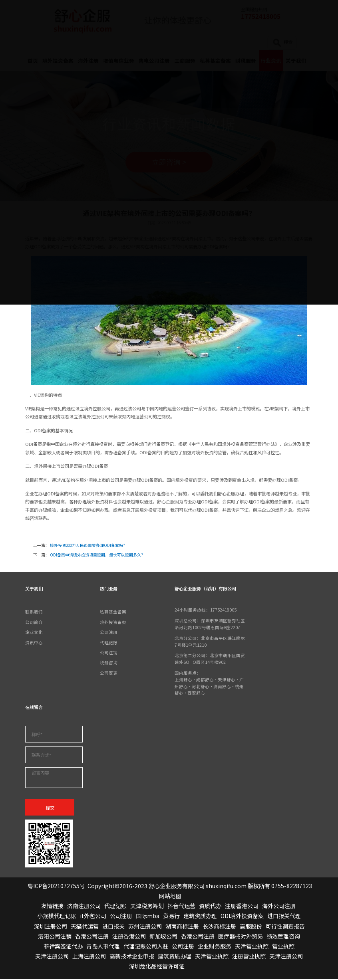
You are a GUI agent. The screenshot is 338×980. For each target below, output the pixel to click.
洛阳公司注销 (55, 937)
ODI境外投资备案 (242, 917)
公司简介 (34, 623)
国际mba (148, 917)
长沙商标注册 (219, 927)
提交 (50, 808)
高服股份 (251, 927)
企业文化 (34, 633)
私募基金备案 (113, 613)
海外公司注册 (279, 907)
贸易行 (171, 917)
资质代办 (210, 907)
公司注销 (109, 653)
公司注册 (109, 633)
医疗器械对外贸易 (241, 937)
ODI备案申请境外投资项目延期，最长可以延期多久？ (97, 556)
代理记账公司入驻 (146, 947)
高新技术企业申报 (132, 957)
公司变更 (109, 673)
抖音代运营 (181, 907)
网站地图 (170, 897)
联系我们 (34, 613)
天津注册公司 (52, 957)
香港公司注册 (92, 937)
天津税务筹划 (147, 907)
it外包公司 (93, 917)
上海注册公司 (89, 957)
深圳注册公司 (50, 927)
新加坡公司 (163, 937)
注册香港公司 (242, 907)
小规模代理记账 (57, 917)
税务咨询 (109, 663)
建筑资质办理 (200, 917)
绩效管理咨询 (283, 937)
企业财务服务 (215, 947)
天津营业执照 (252, 947)
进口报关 (113, 927)
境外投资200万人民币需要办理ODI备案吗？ (88, 546)
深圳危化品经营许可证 (157, 967)
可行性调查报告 (285, 927)
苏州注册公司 (145, 927)
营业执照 (283, 947)
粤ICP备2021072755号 (56, 887)
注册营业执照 (249, 957)
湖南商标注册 (182, 927)
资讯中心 (34, 643)
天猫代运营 (85, 927)
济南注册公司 (84, 907)
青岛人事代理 (103, 947)
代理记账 (109, 643)
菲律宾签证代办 (63, 947)
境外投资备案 (113, 623)
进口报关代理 (284, 917)
